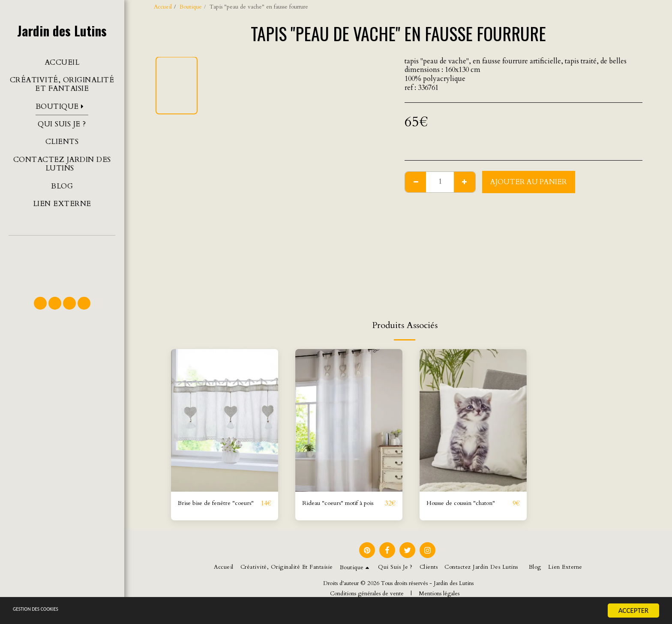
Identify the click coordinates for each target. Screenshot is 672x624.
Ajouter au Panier (529, 182)
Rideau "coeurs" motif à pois (338, 509)
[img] (225, 420)
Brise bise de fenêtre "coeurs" (208, 509)
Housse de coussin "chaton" (468, 504)
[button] (62, 262)
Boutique (191, 7)
